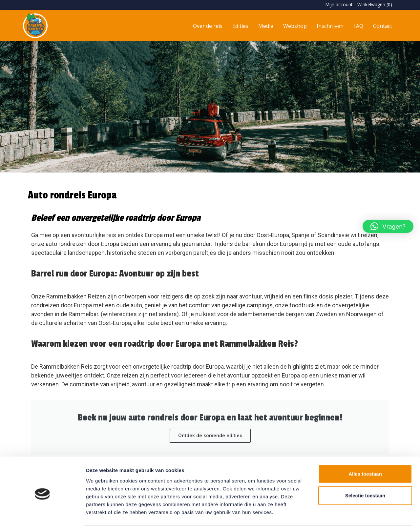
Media (266, 26)
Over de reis (208, 26)
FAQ (358, 26)
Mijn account (339, 4)
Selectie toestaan (365, 474)
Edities (240, 26)
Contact (383, 26)
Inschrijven (330, 26)
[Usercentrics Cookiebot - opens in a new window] (42, 517)
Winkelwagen (375, 4)
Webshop (295, 26)
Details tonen (355, 517)
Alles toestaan (365, 452)
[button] (388, 226)
